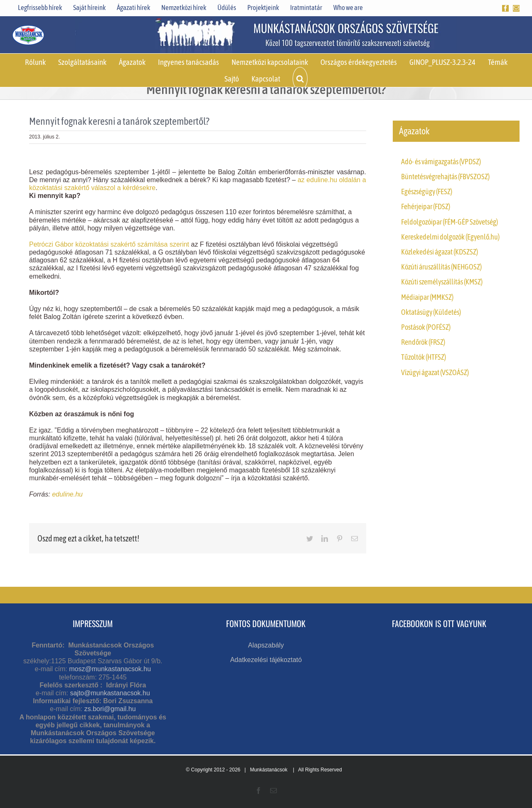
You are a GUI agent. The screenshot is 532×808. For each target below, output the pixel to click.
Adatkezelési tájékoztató (266, 660)
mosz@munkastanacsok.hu (110, 669)
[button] (300, 79)
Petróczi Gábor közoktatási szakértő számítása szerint (110, 244)
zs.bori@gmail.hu (110, 709)
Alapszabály (266, 645)
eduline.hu (67, 494)
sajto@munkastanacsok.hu (110, 693)
